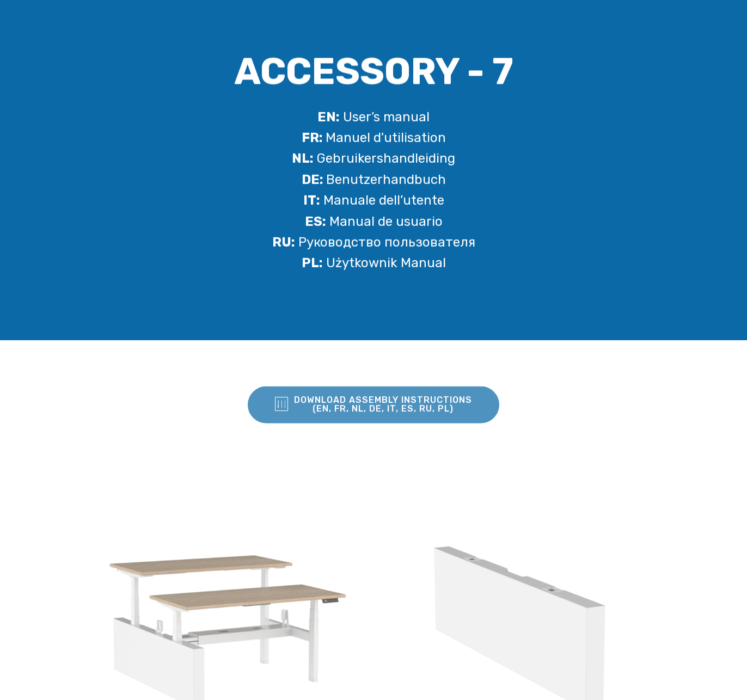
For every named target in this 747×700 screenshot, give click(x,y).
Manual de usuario (374, 222)
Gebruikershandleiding (373, 159)
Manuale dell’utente (374, 201)
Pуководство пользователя (374, 243)
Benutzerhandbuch (374, 181)
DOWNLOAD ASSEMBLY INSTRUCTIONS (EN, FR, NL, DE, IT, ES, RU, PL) (373, 411)
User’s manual (373, 118)
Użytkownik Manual (374, 264)
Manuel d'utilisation (374, 139)
